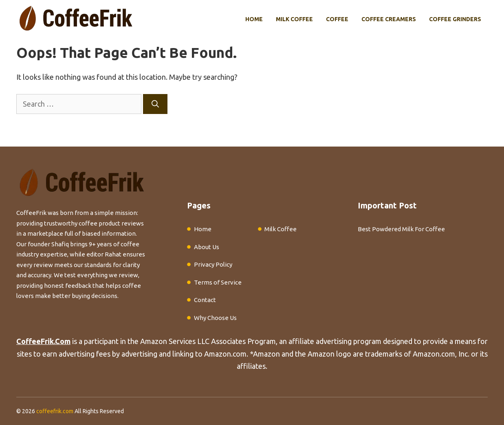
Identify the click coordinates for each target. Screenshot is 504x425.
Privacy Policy (213, 264)
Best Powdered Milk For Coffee (401, 229)
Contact (205, 300)
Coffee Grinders (455, 19)
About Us (207, 247)
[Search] (155, 104)
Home (254, 19)
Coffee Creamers (389, 19)
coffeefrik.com (55, 411)
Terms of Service (218, 282)
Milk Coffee (294, 19)
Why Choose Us (215, 318)
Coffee (337, 19)
